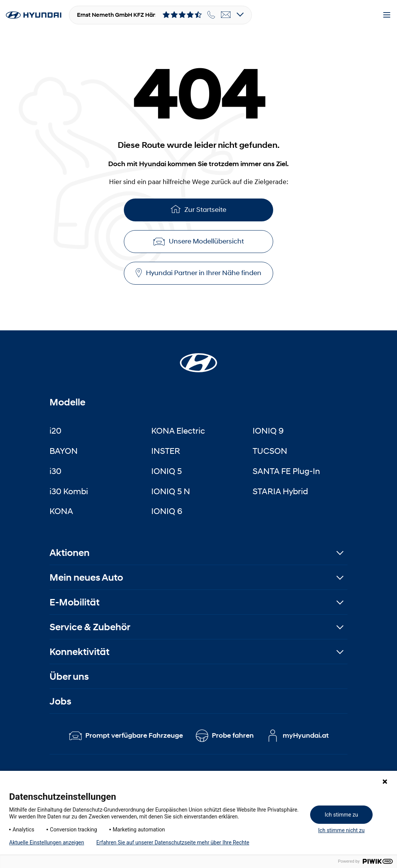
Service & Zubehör (90, 627)
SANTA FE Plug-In (286, 471)
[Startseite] (199, 358)
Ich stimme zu (341, 815)
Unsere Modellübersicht (199, 241)
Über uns (69, 677)
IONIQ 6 (167, 511)
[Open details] (240, 15)
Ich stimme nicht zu (341, 830)
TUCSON (270, 451)
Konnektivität (79, 652)
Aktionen (70, 553)
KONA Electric (178, 431)
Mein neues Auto (86, 577)
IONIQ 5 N (171, 491)
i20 (55, 431)
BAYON (64, 451)
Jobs (60, 701)
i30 (55, 471)
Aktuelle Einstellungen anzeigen (47, 842)
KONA (61, 511)
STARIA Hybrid (280, 491)
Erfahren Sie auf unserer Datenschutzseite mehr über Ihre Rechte (173, 842)
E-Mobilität (74, 602)
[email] (226, 15)
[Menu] (387, 15)
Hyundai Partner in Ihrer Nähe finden (199, 273)
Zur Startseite (199, 209)
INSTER (166, 451)
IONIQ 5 (166, 471)
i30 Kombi (69, 491)
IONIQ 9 (268, 431)
